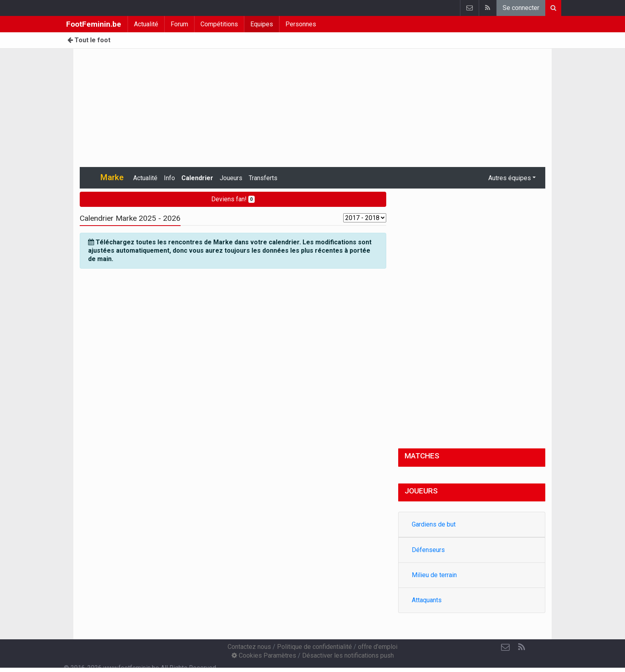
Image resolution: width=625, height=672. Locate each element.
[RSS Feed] (521, 647)
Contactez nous (249, 647)
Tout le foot (89, 40)
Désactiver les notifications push (348, 655)
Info (169, 178)
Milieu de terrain (434, 575)
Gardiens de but (434, 524)
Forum (179, 24)
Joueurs (231, 178)
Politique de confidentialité (314, 647)
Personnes (301, 24)
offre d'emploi (378, 647)
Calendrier (197, 178)
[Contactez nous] (505, 647)
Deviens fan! (233, 199)
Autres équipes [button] (510, 178)
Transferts (263, 178)
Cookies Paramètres (264, 655)
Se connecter (521, 8)
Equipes (262, 24)
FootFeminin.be (94, 24)
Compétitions (219, 24)
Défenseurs (428, 550)
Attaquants (427, 600)
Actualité (146, 24)
